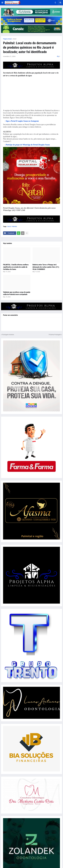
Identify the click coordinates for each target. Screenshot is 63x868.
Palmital (14, 226)
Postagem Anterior (8, 335)
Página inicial (7, 39)
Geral (15, 39)
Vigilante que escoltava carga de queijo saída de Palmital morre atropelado (17, 293)
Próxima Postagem (55, 335)
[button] (2, 3)
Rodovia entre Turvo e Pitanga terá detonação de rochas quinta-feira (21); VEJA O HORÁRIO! (46, 267)
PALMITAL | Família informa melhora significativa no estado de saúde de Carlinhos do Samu (16, 267)
